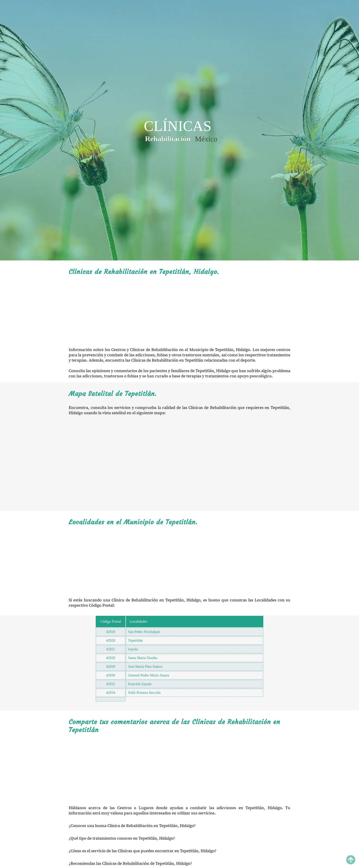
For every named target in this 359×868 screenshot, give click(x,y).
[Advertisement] (179, 311)
